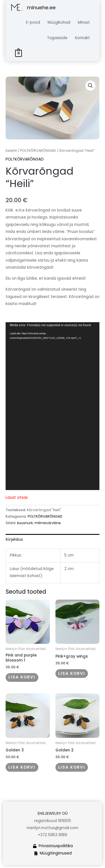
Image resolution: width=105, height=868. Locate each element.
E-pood (33, 22)
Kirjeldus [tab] (14, 539)
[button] (90, 86)
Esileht (11, 151)
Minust (84, 22)
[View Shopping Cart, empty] (19, 53)
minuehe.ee (41, 7)
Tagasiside (57, 38)
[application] (53, 406)
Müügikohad (59, 22)
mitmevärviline (48, 523)
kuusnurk (25, 523)
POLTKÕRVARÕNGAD (38, 151)
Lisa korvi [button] (22, 677)
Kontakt (82, 38)
